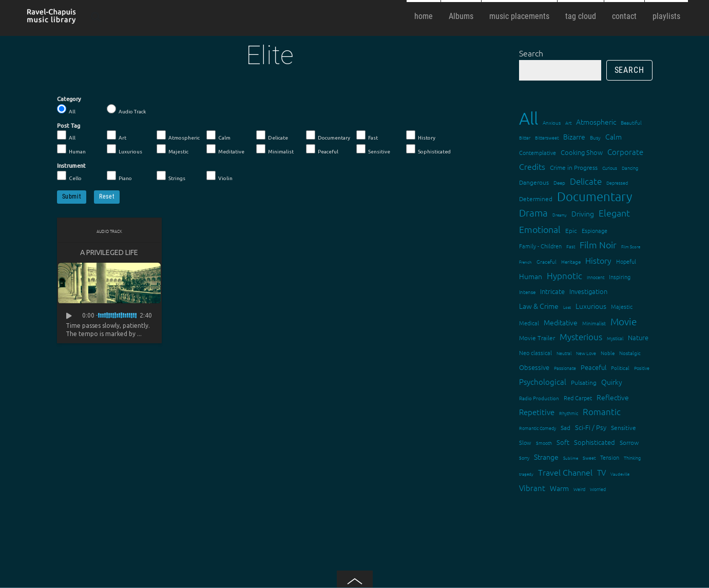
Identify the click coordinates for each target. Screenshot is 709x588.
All (66, 109)
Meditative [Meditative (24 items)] (561, 322)
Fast (367, 135)
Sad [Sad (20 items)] (566, 427)
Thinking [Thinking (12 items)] (632, 457)
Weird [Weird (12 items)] (579, 489)
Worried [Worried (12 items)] (598, 489)
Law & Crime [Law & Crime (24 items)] (539, 306)
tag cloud (581, 16)
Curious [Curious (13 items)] (610, 168)
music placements (519, 16)
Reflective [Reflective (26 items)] (613, 397)
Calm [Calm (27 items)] (614, 136)
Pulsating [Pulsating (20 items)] (584, 382)
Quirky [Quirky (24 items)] (612, 382)
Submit (72, 197)
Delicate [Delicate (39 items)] (586, 181)
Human (71, 149)
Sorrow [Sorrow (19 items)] (629, 442)
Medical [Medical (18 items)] (529, 323)
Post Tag (69, 126)
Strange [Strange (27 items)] (546, 457)
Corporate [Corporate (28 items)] (625, 152)
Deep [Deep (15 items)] (559, 182)
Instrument (71, 166)
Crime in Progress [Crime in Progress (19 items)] (574, 167)
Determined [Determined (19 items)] (536, 199)
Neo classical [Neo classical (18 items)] (535, 352)
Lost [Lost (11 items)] (567, 307)
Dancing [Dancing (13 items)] (630, 168)
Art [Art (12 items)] (568, 122)
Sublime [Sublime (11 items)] (571, 458)
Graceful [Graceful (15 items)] (547, 261)
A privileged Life (109, 252)
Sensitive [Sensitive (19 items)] (624, 427)
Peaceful (322, 149)
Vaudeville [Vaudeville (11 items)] (620, 474)
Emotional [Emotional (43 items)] (540, 229)
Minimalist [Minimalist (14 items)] (594, 323)
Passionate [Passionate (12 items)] (565, 368)
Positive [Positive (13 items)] (642, 368)
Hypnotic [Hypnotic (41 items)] (564, 276)
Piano (119, 176)
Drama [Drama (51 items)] (533, 212)
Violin (219, 176)
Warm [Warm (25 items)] (559, 488)
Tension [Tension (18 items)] (610, 457)
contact (624, 16)
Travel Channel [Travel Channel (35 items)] (565, 472)
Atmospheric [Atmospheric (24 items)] (596, 122)
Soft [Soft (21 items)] (563, 442)
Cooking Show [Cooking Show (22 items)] (582, 152)
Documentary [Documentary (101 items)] (595, 196)
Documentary (328, 135)
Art (117, 135)
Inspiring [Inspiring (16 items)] (620, 277)
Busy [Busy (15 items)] (595, 137)
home (424, 16)
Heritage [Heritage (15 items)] (571, 261)
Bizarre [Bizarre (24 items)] (574, 136)
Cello (69, 176)
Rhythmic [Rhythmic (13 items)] (569, 413)
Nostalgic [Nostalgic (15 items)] (630, 353)
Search (531, 53)
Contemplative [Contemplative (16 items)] (538, 152)
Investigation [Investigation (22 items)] (588, 291)
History (421, 135)
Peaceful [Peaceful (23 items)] (593, 367)
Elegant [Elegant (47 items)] (614, 213)
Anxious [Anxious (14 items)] (552, 122)
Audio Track (126, 109)
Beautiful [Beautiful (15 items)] (631, 122)
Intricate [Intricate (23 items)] (552, 291)
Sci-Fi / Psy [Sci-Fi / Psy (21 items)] (591, 427)
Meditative (225, 149)
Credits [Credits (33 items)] (532, 166)
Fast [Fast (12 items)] (571, 246)
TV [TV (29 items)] (601, 472)
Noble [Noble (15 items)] (608, 353)
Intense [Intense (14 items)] (527, 292)
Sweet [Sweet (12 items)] (589, 457)
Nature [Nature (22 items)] (638, 337)
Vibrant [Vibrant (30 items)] (532, 488)
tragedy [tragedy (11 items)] (526, 474)
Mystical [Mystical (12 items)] (615, 338)
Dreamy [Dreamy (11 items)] (560, 215)
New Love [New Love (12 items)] (586, 353)
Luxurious (124, 149)
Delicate (272, 135)
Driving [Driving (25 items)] (583, 213)
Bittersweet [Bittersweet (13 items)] (547, 137)
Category (69, 99)
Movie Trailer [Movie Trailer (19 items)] (537, 338)
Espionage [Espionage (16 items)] (595, 230)
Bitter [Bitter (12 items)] (525, 137)
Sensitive (373, 149)
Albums (461, 16)
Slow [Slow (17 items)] (525, 442)
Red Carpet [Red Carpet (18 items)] (578, 398)
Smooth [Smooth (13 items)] (544, 443)
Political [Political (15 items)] (620, 368)
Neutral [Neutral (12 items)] (564, 353)
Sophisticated (428, 149)
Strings (171, 176)
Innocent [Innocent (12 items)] (596, 277)
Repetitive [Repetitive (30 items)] (537, 412)
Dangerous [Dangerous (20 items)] (534, 182)
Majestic (173, 149)
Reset (107, 197)
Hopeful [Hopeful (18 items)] (626, 261)
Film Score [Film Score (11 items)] (631, 247)
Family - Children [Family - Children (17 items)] (540, 246)
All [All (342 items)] (529, 118)
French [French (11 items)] (525, 262)
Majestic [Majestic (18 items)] (622, 306)
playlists (666, 16)
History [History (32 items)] (598, 260)
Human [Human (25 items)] (531, 276)
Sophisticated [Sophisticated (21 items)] (595, 442)
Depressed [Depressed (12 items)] (617, 182)
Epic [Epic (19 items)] (571, 230)
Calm (218, 135)
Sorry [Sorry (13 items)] (524, 457)
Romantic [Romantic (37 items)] (602, 411)
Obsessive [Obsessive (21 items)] (534, 367)
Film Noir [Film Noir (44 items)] (598, 244)
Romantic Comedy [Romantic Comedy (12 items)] (538, 428)
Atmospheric (178, 135)
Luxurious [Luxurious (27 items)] (591, 306)
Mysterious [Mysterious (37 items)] (581, 337)
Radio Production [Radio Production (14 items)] (539, 398)
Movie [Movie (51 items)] (624, 321)
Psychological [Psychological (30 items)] (543, 381)
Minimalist (275, 149)
